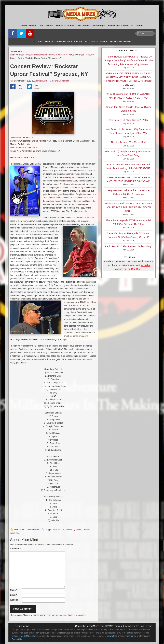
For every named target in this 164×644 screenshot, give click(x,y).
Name (14, 590)
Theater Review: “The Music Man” (128, 142)
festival (69, 530)
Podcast (110, 42)
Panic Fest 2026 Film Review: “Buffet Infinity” (128, 246)
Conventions (60, 42)
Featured (101, 42)
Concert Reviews (85, 55)
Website (14, 600)
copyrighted (112, 636)
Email (13, 595)
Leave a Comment (61, 81)
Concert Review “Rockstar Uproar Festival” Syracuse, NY (43, 55)
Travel (93, 42)
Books (61, 26)
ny (74, 530)
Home (24, 26)
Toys (87, 42)
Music (51, 26)
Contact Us (128, 26)
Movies (34, 26)
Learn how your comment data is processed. (66, 615)
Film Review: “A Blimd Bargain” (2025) (128, 120)
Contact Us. (17, 639)
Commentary (48, 42)
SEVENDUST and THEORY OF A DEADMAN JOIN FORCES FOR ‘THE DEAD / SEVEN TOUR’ (128, 207)
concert (61, 530)
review (79, 530)
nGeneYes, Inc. (136, 626)
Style (69, 42)
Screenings (100, 26)
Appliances (37, 42)
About (140, 26)
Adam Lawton (41, 81)
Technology (78, 42)
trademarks (131, 636)
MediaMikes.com (95, 626)
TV (43, 26)
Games (72, 26)
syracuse (14, 533)
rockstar (86, 530)
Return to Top (22, 626)
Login (149, 626)
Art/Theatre (85, 26)
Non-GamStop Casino (123, 42)
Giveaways (114, 26)
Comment (15, 549)
